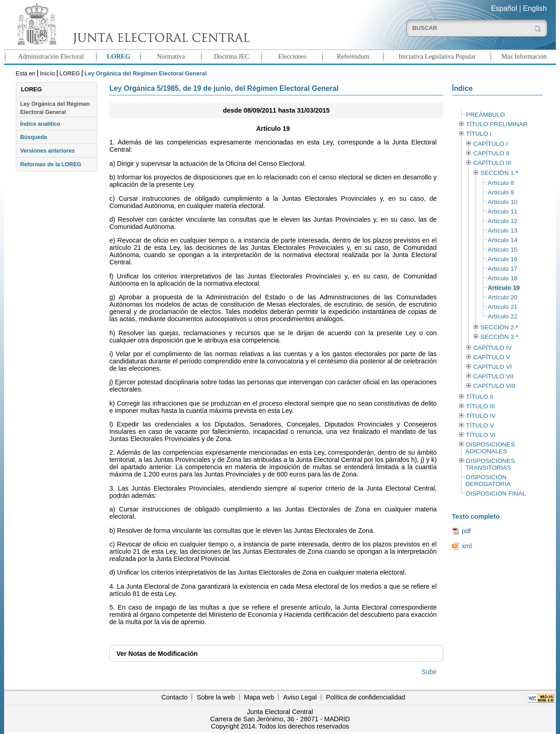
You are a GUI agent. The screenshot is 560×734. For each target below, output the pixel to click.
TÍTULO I (479, 134)
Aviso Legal (300, 697)
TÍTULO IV (481, 416)
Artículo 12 (503, 221)
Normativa (171, 56)
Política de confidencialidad (365, 697)
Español (504, 8)
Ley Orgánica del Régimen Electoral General (55, 108)
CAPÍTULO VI (493, 367)
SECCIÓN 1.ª (499, 173)
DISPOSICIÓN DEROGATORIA (488, 481)
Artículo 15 (503, 250)
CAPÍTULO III (492, 163)
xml (467, 546)
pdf (466, 531)
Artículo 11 (503, 211)
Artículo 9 (501, 192)
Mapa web (259, 697)
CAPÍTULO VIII (494, 386)
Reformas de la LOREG (51, 164)
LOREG (118, 56)
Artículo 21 (503, 307)
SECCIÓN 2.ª (499, 327)
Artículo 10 (503, 202)
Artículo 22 (503, 316)
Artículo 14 (503, 240)
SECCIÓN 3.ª (499, 337)
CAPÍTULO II (491, 153)
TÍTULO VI (481, 435)
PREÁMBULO (486, 115)
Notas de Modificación (157, 654)
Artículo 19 (504, 288)
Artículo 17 (503, 269)
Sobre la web (216, 697)
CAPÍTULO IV (493, 348)
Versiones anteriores (47, 151)
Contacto (175, 697)
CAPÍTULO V (492, 357)
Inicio (47, 73)
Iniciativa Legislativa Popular (437, 56)
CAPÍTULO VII (494, 376)
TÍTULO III (481, 406)
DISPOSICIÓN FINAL (496, 493)
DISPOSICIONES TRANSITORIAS (490, 464)
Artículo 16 (503, 259)
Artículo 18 (503, 278)
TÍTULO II (480, 397)
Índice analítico (40, 124)
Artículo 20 (503, 297)
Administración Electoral (51, 56)
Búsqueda (33, 137)
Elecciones (292, 56)
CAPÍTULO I (491, 144)
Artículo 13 (503, 231)
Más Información (524, 56)
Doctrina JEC (231, 56)
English (535, 8)
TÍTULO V (480, 425)
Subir (429, 672)
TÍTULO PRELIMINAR (497, 124)
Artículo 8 (501, 183)
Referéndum (353, 56)
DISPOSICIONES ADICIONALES (490, 448)
